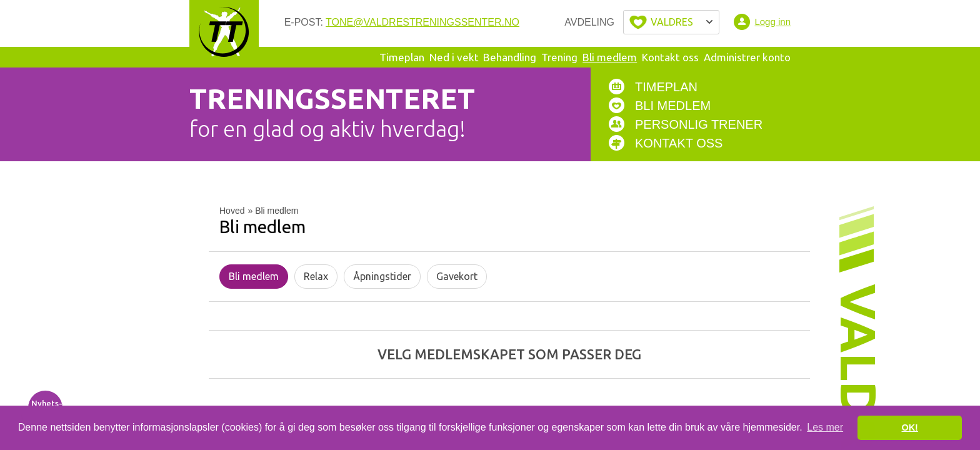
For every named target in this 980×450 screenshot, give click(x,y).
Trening (559, 57)
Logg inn (772, 22)
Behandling (510, 57)
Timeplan (402, 57)
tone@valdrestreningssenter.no (422, 22)
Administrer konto (747, 57)
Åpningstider (382, 276)
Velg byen (671, 22)
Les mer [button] (825, 427)
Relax (316, 276)
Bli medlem (610, 57)
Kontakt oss (670, 57)
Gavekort (457, 276)
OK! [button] (909, 427)
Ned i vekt (454, 57)
